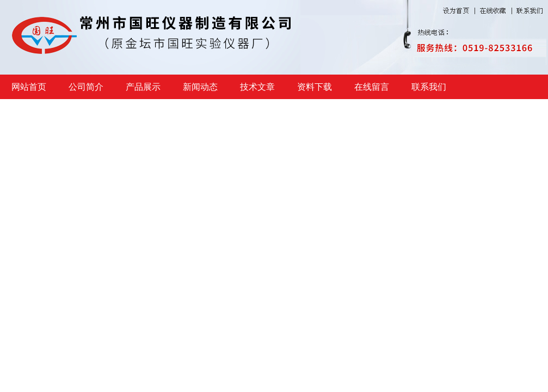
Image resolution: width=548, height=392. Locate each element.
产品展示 (143, 87)
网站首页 (29, 87)
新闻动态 (200, 87)
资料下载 (315, 87)
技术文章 (257, 87)
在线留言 (372, 87)
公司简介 (86, 87)
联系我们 (429, 87)
